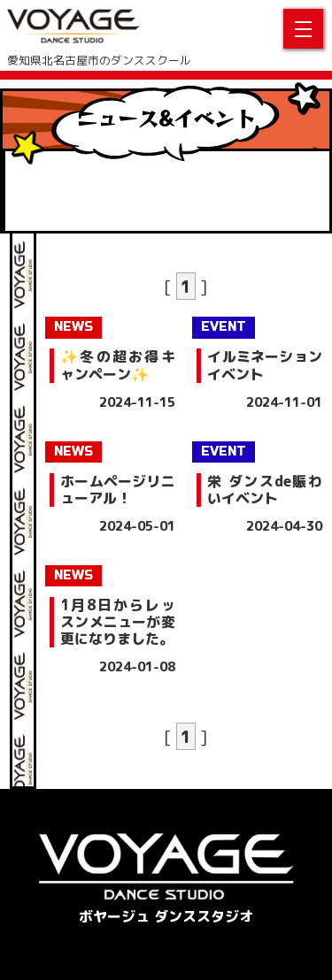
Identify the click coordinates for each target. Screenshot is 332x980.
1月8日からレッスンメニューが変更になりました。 (117, 623)
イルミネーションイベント (264, 365)
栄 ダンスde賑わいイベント (264, 490)
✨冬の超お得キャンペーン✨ (117, 365)
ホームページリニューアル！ (117, 490)
